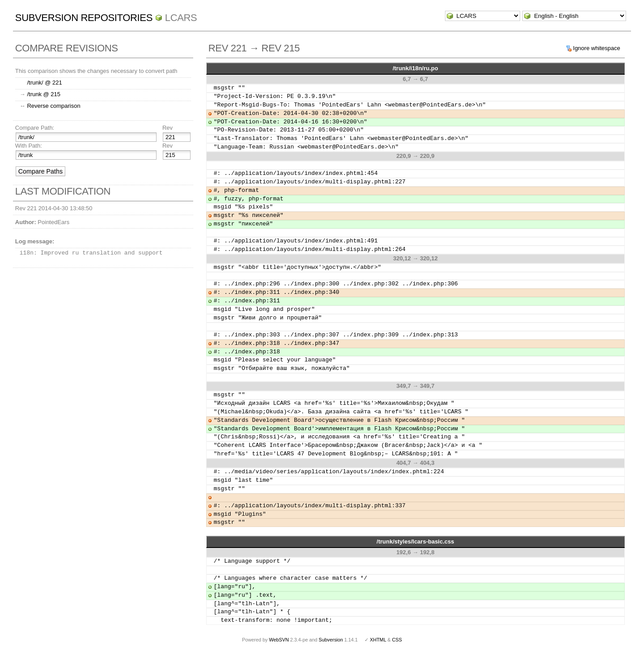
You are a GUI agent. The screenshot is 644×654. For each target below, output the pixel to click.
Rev (167, 128)
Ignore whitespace (597, 48)
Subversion (331, 640)
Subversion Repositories (84, 18)
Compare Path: (35, 128)
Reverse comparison (53, 106)
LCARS (181, 18)
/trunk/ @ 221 (44, 83)
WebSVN (279, 640)
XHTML (378, 640)
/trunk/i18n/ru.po (415, 68)
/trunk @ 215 (44, 94)
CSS (397, 640)
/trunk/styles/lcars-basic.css (415, 541)
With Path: (29, 146)
